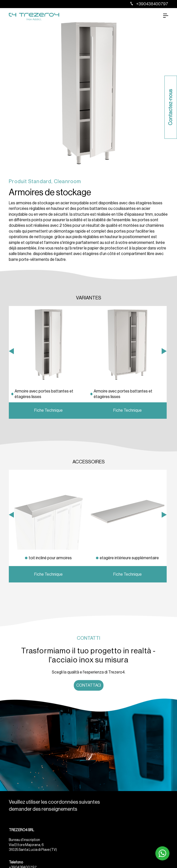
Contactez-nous (171, 107)
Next (164, 408)
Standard (40, 182)
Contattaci (89, 685)
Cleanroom (68, 182)
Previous (11, 408)
